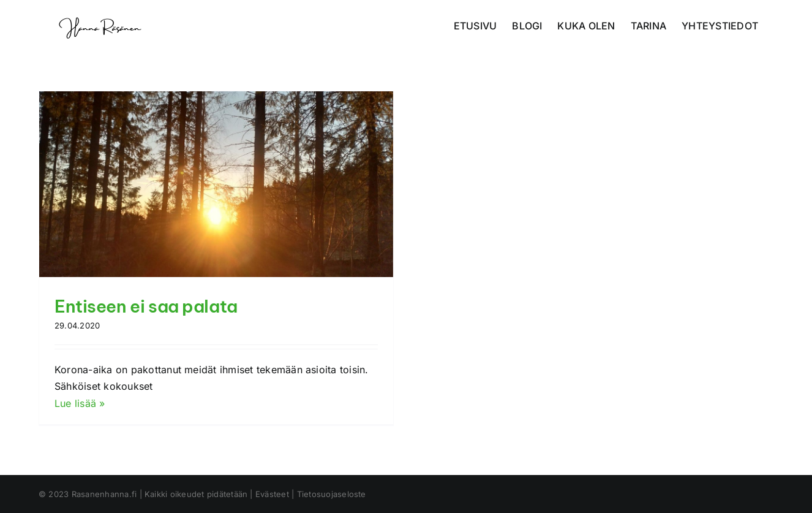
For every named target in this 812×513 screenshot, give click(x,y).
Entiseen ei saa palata (146, 306)
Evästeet (272, 494)
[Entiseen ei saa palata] (216, 184)
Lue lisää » (80, 403)
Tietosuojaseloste (332, 494)
